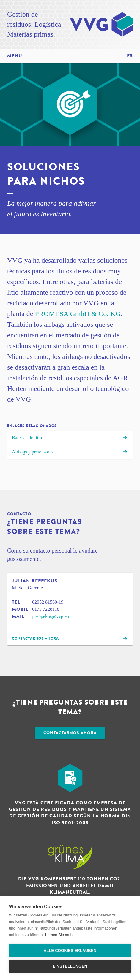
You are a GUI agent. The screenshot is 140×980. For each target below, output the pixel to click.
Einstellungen (70, 966)
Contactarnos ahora (70, 733)
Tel (16, 602)
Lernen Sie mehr (59, 935)
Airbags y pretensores (70, 453)
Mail (18, 616)
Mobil (20, 609)
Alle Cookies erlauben (70, 950)
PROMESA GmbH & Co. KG (78, 314)
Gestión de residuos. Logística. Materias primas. (35, 24)
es (130, 56)
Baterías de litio (70, 438)
